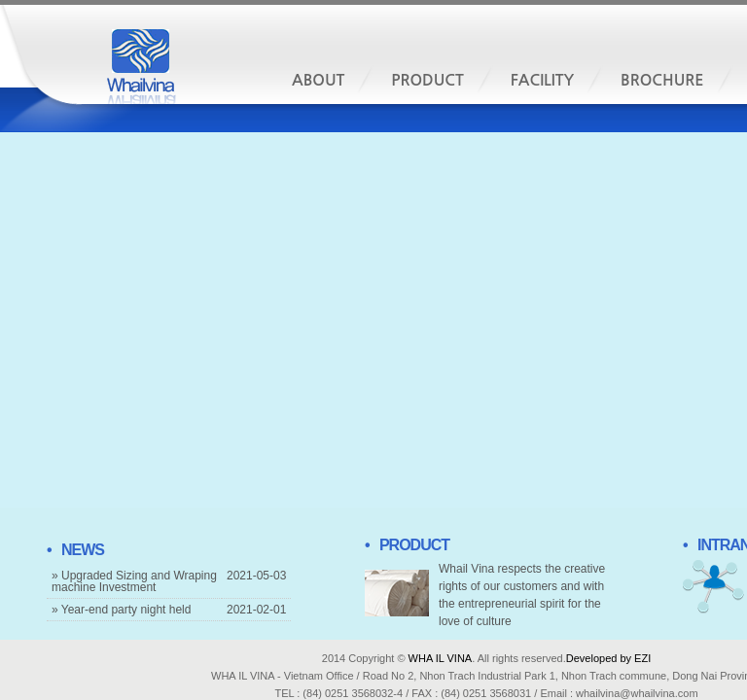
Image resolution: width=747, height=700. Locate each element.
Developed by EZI (608, 658)
